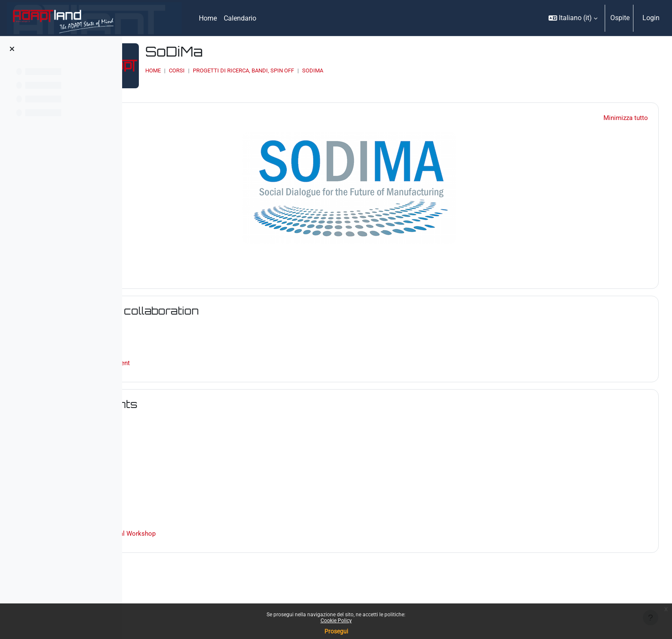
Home (233, 70)
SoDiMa (392, 70)
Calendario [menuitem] (240, 18)
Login (651, 18)
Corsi (256, 70)
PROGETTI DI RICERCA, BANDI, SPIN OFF (323, 70)
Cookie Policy (336, 621)
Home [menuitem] (208, 18)
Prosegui (336, 631)
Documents (199, 397)
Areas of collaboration (230, 304)
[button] (573, 18)
